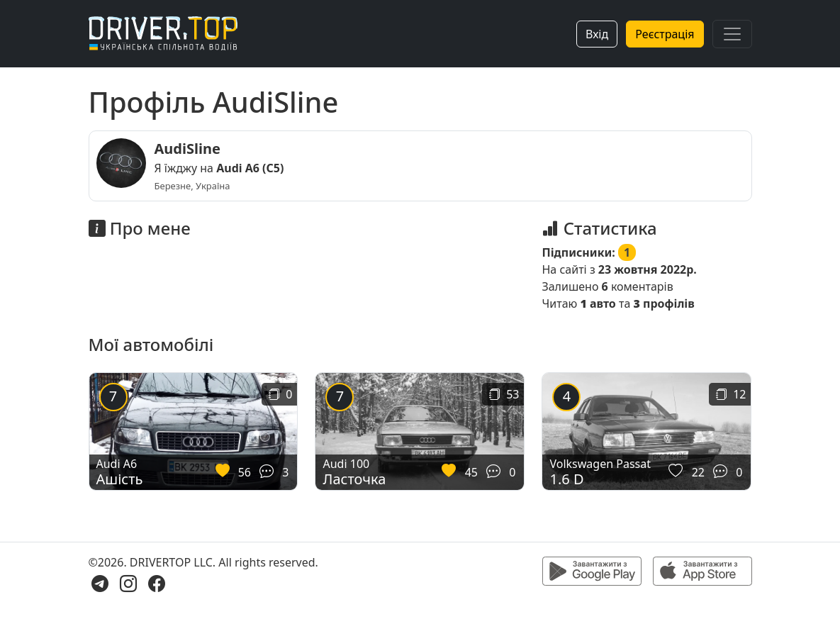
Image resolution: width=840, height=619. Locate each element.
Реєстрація (665, 34)
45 (471, 472)
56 (245, 472)
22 (698, 472)
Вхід (597, 34)
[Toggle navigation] (732, 34)
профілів (663, 303)
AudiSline (187, 149)
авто (598, 303)
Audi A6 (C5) (250, 168)
